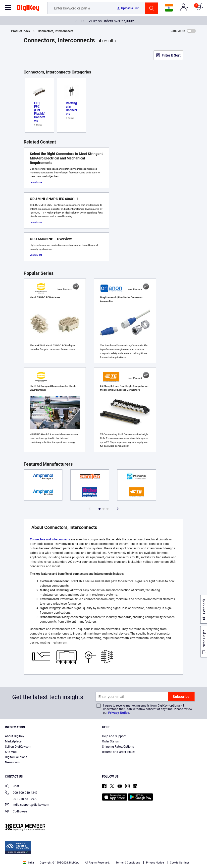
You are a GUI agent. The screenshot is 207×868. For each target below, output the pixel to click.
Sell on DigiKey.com (18, 747)
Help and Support (114, 736)
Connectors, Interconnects (55, 31)
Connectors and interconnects (50, 539)
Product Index (21, 31)
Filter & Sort (171, 55)
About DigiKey (15, 736)
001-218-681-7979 (21, 799)
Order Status (110, 741)
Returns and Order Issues (119, 752)
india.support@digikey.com (27, 805)
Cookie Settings (180, 863)
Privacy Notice (119, 713)
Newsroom (12, 762)
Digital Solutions (16, 757)
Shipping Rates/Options (118, 747)
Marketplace (13, 741)
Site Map (11, 752)
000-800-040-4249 (21, 793)
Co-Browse (16, 812)
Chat (12, 786)
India (28, 863)
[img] (28, 9)
